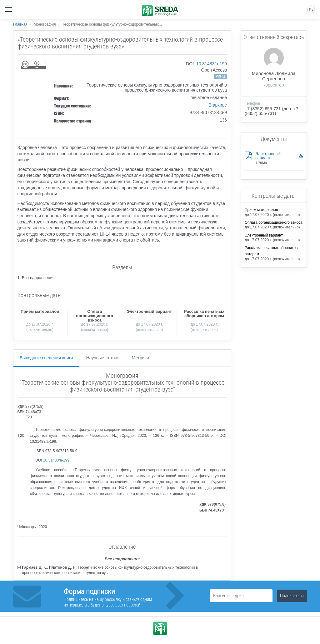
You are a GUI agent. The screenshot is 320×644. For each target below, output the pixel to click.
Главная (20, 24)
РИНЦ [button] (220, 76)
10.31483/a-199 (212, 64)
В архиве (218, 105)
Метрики (140, 358)
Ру (311, 10)
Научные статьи (102, 358)
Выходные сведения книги (46, 358)
